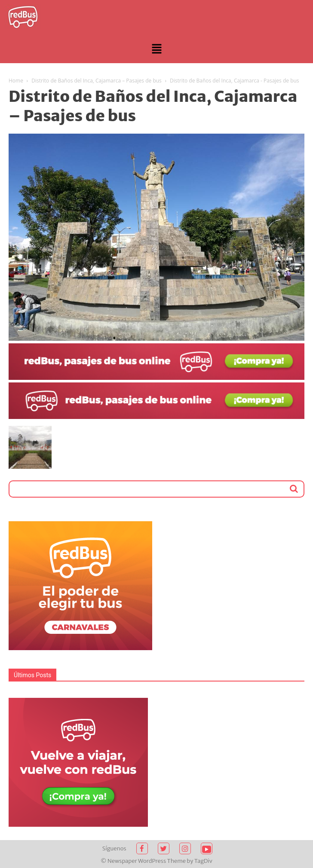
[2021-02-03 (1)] (156, 417)
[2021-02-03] (156, 378)
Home (16, 81)
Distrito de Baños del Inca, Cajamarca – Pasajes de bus (97, 81)
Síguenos (114, 848)
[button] (156, 49)
